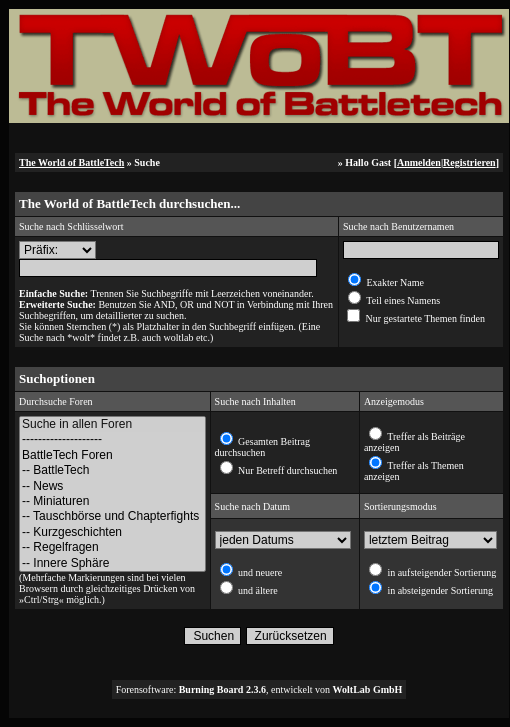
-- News (112, 486)
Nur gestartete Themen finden (424, 318)
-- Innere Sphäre (112, 563)
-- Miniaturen (112, 501)
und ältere (257, 590)
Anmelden (419, 162)
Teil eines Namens (402, 300)
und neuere (259, 572)
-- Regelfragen (112, 547)
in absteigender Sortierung (439, 590)
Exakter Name (394, 282)
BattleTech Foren (112, 455)
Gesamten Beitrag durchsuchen (262, 447)
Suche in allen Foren (112, 424)
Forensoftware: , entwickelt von (259, 689)
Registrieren (469, 162)
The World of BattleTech (71, 162)
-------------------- (112, 439)
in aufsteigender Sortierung (440, 572)
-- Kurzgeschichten (112, 532)
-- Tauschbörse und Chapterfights (112, 516)
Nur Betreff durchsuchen (287, 470)
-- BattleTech (112, 470)
